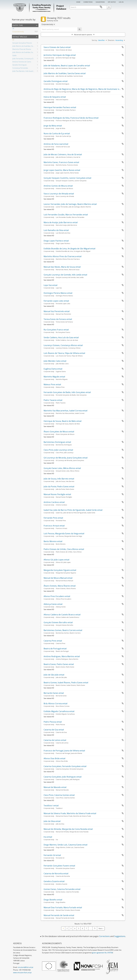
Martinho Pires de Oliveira (22, 50)
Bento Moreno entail (53, 541)
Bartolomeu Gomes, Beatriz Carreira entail (63, 630)
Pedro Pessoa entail (53, 722)
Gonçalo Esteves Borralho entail (58, 622)
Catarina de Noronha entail (56, 873)
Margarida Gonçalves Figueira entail (60, 570)
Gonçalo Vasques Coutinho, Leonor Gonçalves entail (67, 178)
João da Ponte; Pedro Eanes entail (59, 487)
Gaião (14, 56)
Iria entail (48, 837)
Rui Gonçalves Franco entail (56, 330)
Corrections (88, 2)
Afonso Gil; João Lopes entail (56, 560)
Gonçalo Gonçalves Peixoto (22, 43)
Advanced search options (83, 35)
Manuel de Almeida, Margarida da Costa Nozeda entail (68, 829)
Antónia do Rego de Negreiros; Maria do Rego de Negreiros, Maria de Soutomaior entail (83, 89)
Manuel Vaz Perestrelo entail (57, 311)
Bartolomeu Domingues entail (57, 442)
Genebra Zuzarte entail (54, 881)
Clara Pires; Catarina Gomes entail (59, 795)
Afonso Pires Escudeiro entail (57, 596)
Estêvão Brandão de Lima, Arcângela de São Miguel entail (69, 249)
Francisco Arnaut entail (54, 526)
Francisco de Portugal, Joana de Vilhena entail (64, 751)
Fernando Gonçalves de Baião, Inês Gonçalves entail (67, 392)
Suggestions (100, 2)
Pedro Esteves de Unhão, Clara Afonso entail (64, 549)
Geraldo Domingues (20, 65)
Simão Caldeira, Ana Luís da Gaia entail (61, 337)
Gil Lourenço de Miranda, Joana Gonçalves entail (66, 458)
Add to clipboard (123, 47)
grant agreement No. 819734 (102, 953)
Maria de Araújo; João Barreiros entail (61, 222)
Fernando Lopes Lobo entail (56, 301)
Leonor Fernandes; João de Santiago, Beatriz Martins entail (70, 204)
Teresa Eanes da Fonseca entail (58, 319)
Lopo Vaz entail (50, 285)
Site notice (112, 2)
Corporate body (18, 32)
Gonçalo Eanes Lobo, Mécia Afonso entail (62, 468)
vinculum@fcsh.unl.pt (25, 967)
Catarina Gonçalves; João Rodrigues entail (63, 777)
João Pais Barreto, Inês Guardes (24, 71)
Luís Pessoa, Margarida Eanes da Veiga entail (64, 533)
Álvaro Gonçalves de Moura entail (59, 432)
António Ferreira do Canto (22, 62)
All (13, 29)
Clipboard (122, 7)
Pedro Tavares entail (53, 400)
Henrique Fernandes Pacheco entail (60, 107)
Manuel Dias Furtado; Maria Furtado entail (63, 907)
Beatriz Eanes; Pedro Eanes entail (59, 664)
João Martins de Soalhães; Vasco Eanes (26, 46)
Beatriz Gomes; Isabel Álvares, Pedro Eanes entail (66, 683)
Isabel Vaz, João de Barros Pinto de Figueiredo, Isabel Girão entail (73, 510)
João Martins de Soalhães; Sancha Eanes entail (65, 73)
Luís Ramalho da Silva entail (56, 230)
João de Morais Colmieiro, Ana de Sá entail (63, 154)
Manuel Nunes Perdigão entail (57, 494)
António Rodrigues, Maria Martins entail (62, 656)
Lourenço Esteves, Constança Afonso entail (63, 345)
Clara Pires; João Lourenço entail (58, 450)
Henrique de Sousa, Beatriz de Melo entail (63, 421)
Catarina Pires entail (53, 641)
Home (78, 2)
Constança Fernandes (20, 68)
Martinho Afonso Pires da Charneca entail (63, 256)
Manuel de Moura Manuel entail (58, 578)
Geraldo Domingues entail (56, 81)
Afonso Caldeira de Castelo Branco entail (62, 615)
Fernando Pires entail (53, 518)
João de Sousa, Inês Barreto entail (59, 479)
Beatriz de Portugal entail (55, 649)
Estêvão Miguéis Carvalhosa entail (59, 711)
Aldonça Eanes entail (53, 604)
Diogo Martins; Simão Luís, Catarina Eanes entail (65, 845)
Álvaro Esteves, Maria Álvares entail (60, 586)
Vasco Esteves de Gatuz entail (57, 47)
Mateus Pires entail (52, 384)
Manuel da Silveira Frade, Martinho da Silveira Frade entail (70, 813)
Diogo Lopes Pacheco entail (56, 241)
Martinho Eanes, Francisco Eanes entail (61, 162)
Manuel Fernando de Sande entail (59, 915)
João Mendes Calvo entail (55, 361)
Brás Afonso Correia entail (55, 703)
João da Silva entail (52, 821)
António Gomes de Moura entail (58, 186)
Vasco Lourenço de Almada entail (59, 194)
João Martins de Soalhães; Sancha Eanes (27, 53)
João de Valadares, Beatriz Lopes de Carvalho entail (67, 66)
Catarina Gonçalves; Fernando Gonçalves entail (65, 766)
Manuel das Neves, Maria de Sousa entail (62, 267)
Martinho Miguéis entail (54, 377)
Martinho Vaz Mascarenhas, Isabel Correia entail (65, 411)
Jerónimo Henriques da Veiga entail (60, 55)
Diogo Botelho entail (53, 900)
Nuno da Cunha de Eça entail (57, 133)
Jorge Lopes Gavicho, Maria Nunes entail (62, 170)
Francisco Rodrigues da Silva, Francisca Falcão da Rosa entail (71, 118)
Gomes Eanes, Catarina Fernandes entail (62, 889)
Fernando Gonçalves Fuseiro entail (59, 866)
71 (95, 928)
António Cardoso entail (54, 502)
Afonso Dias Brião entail (54, 758)
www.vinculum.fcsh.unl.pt (22, 973)
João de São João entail (54, 675)
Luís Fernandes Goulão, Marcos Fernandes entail (66, 215)
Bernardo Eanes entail (54, 693)
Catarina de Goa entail (54, 730)
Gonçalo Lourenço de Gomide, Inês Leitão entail (65, 275)
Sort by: (95, 40)
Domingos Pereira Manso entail (58, 293)
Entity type (18, 25)
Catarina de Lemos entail (55, 740)
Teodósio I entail (51, 806)
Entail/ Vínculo (20, 36)
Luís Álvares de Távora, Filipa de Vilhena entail (64, 353)
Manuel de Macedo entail (55, 787)
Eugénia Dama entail (53, 369)
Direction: (111, 40)
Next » (101, 928)
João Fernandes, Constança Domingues (26, 59)
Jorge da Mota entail (53, 126)
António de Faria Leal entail (56, 144)
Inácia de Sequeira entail (55, 97)
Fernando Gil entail (52, 855)
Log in (121, 2)
